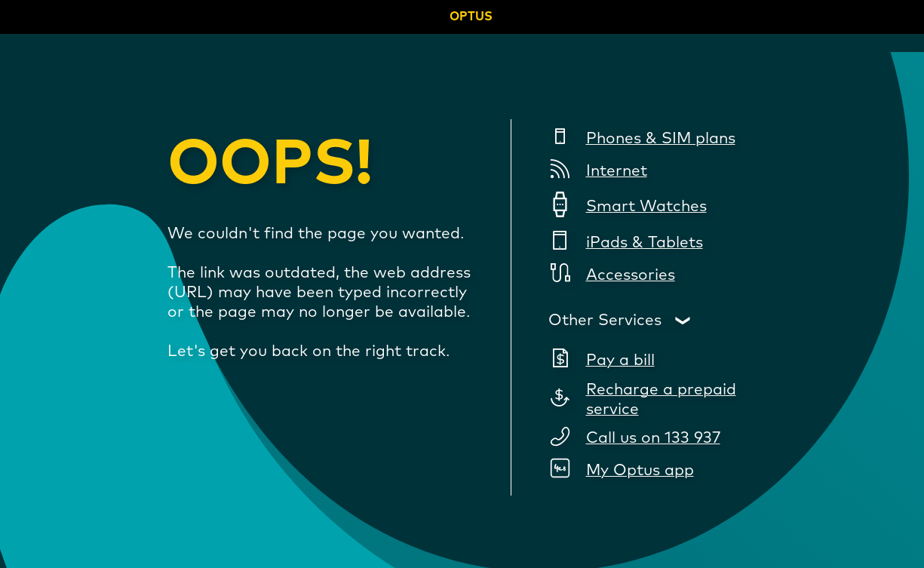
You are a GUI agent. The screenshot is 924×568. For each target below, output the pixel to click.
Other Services (605, 321)
